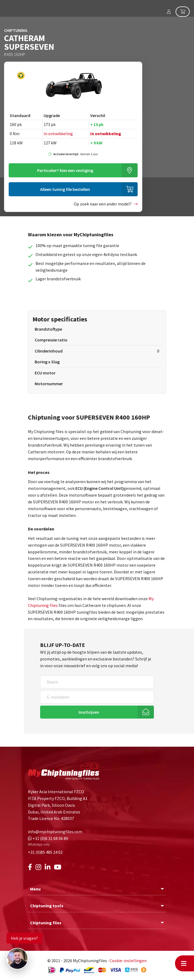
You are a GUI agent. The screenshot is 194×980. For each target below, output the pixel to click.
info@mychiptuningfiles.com (55, 832)
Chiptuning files (46, 923)
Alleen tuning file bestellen (65, 189)
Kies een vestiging (65, 170)
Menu (35, 889)
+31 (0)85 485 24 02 (45, 852)
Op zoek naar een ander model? (103, 204)
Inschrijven (89, 712)
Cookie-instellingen (128, 961)
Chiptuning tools (47, 906)
